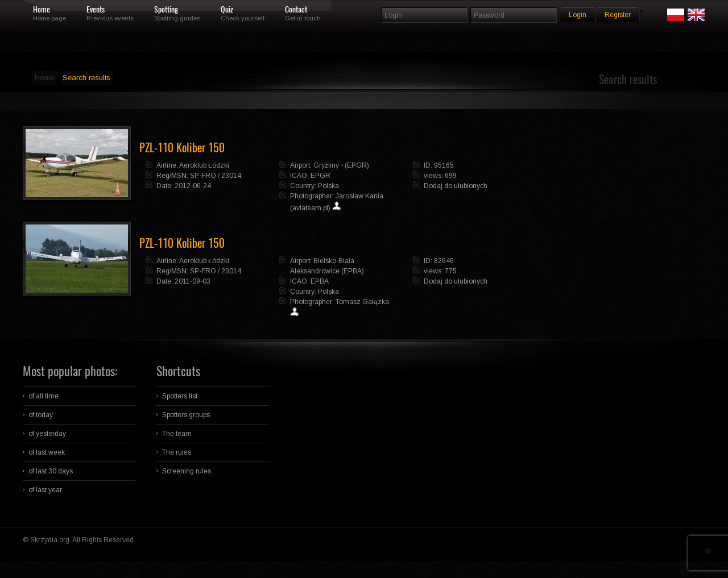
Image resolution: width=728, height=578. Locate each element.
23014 (231, 176)
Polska (328, 186)
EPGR (320, 176)
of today (41, 415)
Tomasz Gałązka (362, 302)
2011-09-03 (193, 281)
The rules (177, 452)
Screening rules (187, 471)
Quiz (227, 10)
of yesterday (47, 434)
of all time (44, 396)
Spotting (166, 10)
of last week (47, 452)
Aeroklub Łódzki (204, 165)
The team (177, 434)
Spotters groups (186, 415)
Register (618, 15)
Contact (296, 10)
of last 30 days (51, 471)
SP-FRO (203, 176)
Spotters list (180, 396)
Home (42, 10)
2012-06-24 (193, 186)
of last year (45, 490)
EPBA (320, 281)
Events (96, 10)
